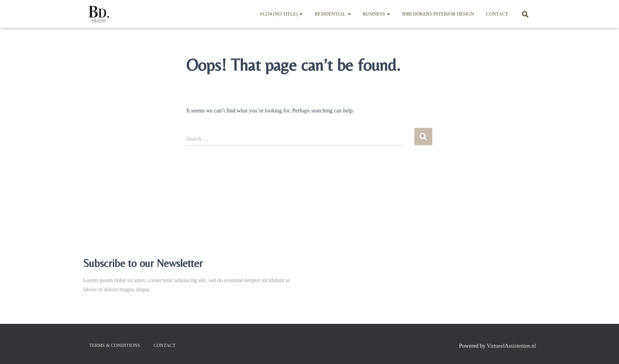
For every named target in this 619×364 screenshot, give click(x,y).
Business (377, 14)
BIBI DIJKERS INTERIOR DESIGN (438, 14)
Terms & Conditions (115, 345)
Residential (333, 14)
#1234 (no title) (281, 14)
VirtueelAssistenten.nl (511, 346)
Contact (497, 14)
